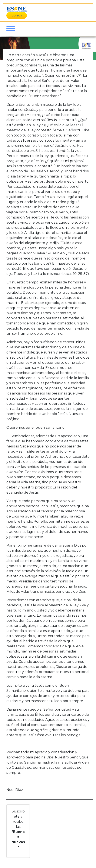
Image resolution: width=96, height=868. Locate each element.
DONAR (17, 15)
